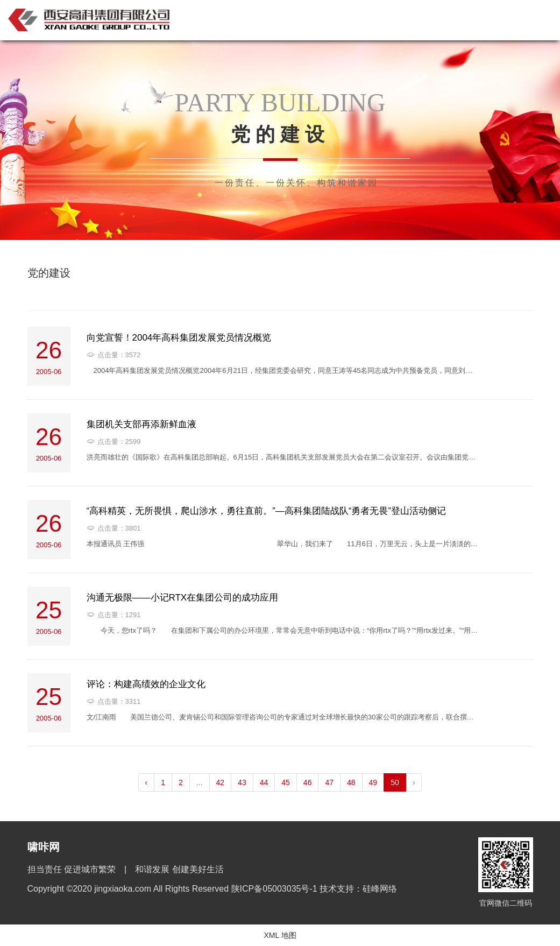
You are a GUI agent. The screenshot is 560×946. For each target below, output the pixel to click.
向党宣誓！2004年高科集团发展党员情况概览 (179, 338)
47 (329, 782)
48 (351, 782)
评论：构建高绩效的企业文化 (146, 684)
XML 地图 (280, 935)
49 (373, 782)
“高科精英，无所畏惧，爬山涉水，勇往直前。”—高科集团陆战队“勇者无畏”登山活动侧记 (267, 511)
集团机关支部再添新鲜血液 (141, 424)
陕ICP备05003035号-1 (276, 889)
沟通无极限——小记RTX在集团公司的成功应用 (183, 598)
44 (264, 782)
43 (242, 782)
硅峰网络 (380, 889)
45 (286, 782)
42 (221, 782)
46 (308, 782)
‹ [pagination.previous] (147, 782)
